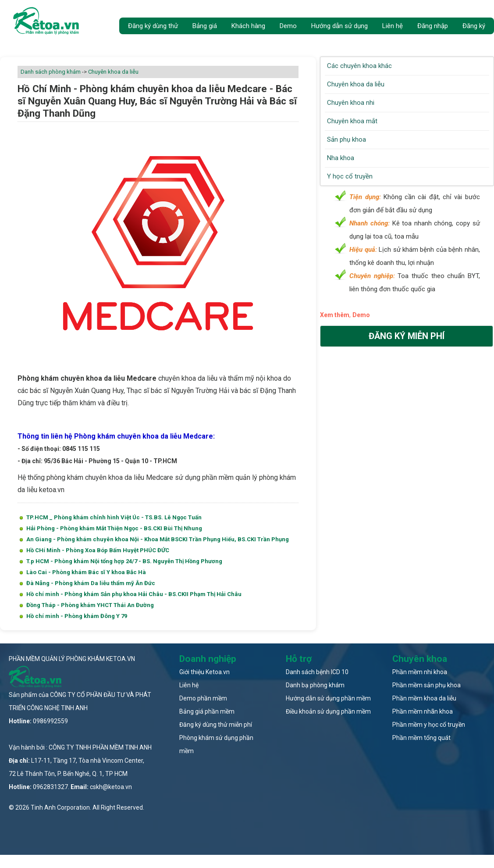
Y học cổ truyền (350, 176)
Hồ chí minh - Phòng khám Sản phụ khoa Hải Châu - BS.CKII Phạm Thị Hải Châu (134, 594)
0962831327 (50, 787)
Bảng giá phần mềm (207, 711)
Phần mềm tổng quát (421, 738)
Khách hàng (248, 26)
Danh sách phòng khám (51, 72)
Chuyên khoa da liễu (113, 72)
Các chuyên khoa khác (359, 66)
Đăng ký (474, 26)
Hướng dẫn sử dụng (339, 26)
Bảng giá (205, 26)
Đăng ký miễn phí (407, 336)
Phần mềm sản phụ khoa (426, 685)
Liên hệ (393, 26)
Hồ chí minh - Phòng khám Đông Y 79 (77, 616)
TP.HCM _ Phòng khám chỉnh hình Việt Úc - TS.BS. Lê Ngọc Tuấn (114, 517)
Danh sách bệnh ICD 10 (317, 672)
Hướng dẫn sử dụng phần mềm (328, 698)
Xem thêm (335, 315)
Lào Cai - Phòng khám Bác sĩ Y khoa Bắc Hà (86, 572)
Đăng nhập (433, 26)
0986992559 (50, 721)
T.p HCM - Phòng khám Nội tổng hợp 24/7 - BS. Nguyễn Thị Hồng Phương (124, 561)
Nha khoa (341, 158)
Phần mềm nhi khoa (420, 672)
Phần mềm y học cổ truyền (429, 725)
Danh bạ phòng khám (315, 685)
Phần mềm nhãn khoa (423, 711)
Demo (288, 26)
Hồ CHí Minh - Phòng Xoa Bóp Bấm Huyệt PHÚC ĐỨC (98, 550)
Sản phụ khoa (347, 139)
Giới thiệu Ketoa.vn (204, 672)
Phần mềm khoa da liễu (424, 698)
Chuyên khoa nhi (351, 103)
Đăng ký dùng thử (153, 26)
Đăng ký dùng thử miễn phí (216, 725)
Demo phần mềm (203, 698)
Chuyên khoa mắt (352, 121)
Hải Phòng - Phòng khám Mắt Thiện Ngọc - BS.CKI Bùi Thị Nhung (114, 528)
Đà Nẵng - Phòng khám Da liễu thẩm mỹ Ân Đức (91, 583)
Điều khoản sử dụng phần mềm (328, 711)
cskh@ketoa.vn (111, 787)
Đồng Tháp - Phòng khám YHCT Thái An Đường (90, 605)
